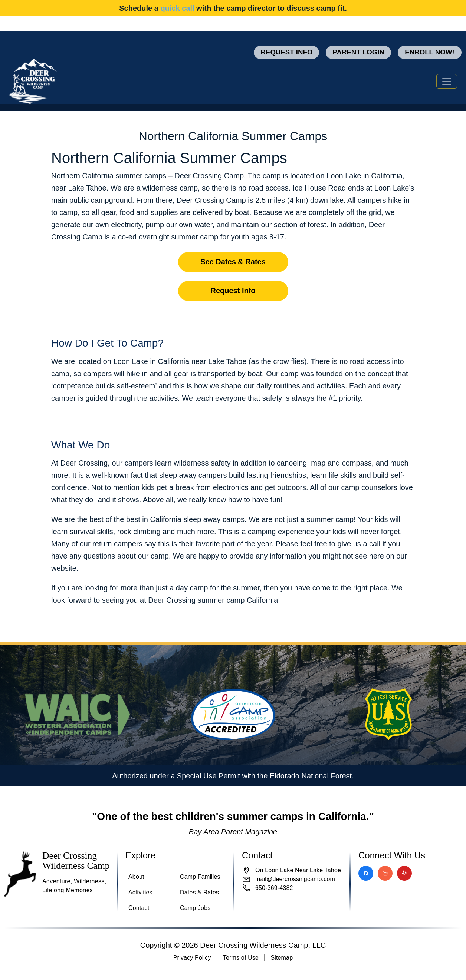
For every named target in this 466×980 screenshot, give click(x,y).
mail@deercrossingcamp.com (295, 879)
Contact (139, 908)
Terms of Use (241, 958)
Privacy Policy (192, 958)
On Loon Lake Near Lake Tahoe (298, 870)
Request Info (286, 52)
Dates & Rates (199, 892)
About (136, 877)
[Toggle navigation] (447, 81)
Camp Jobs (195, 908)
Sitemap (282, 958)
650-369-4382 (274, 888)
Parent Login (358, 52)
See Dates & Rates (233, 262)
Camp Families (200, 877)
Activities (140, 892)
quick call (177, 8)
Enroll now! (429, 52)
